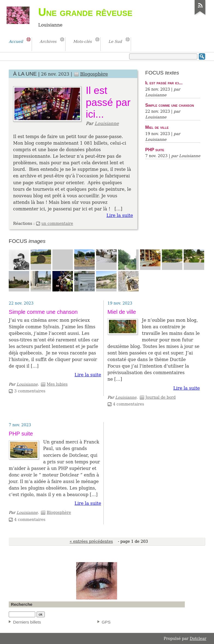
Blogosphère (94, 74)
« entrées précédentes (91, 541)
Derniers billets (27, 622)
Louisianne (107, 123)
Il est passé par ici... (108, 102)
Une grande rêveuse (85, 12)
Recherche (22, 604)
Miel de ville (157, 127)
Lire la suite (120, 215)
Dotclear (198, 639)
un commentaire (57, 223)
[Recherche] (22, 614)
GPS (106, 622)
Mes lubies (57, 384)
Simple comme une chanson (170, 105)
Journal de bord (161, 397)
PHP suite (155, 150)
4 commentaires (129, 404)
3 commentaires (30, 391)
